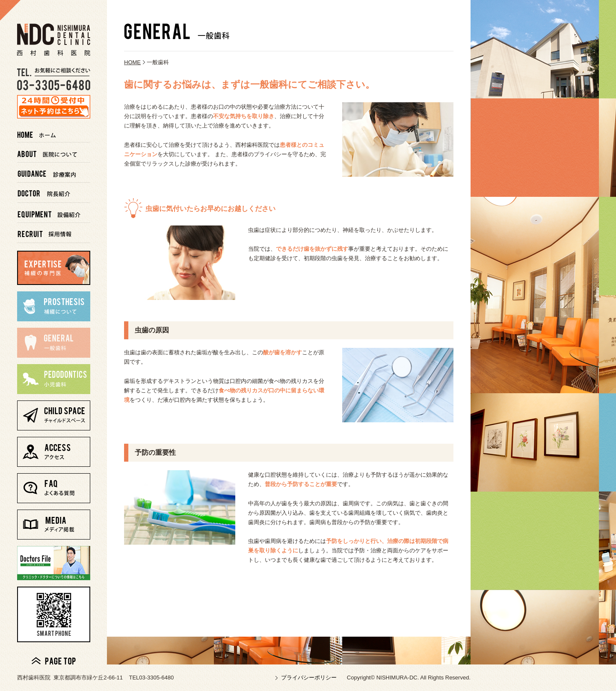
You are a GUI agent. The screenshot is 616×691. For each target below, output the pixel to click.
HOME (132, 62)
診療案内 (54, 173)
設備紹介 (54, 213)
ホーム (54, 132)
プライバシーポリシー (309, 678)
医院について (54, 153)
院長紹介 (54, 193)
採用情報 (54, 233)
